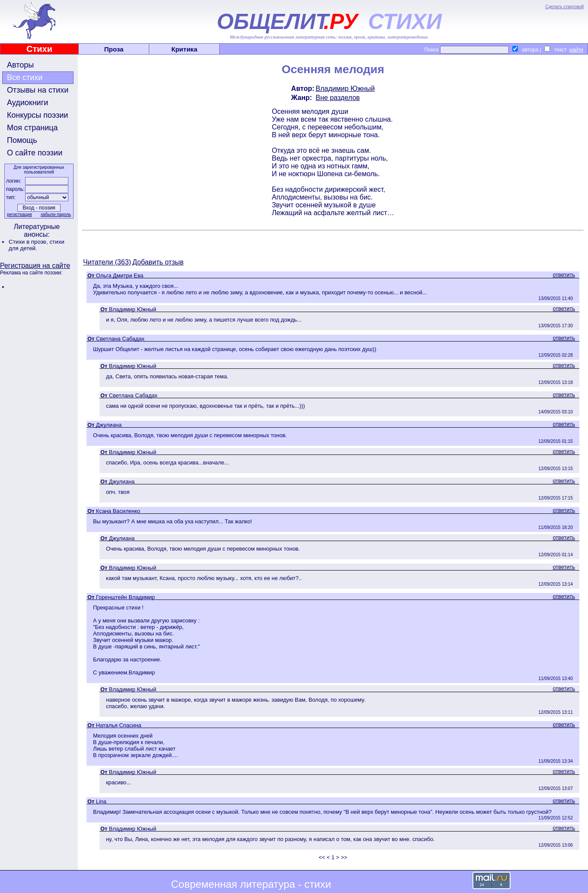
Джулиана (109, 425)
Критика (184, 49)
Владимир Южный (345, 89)
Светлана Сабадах (120, 339)
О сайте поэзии (35, 153)
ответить (564, 275)
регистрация (19, 214)
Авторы (20, 65)
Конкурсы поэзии (37, 115)
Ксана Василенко (118, 511)
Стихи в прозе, (29, 242)
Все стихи (25, 77)
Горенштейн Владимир (125, 597)
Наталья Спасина (119, 725)
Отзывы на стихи (38, 90)
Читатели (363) (107, 262)
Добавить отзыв (158, 262)
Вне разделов (338, 98)
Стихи (39, 49)
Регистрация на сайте (35, 266)
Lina (101, 801)
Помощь (22, 140)
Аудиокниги (27, 103)
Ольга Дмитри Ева (120, 276)
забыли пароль (56, 214)
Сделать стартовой (564, 7)
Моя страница (32, 128)
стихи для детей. (37, 245)
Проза (114, 49)
